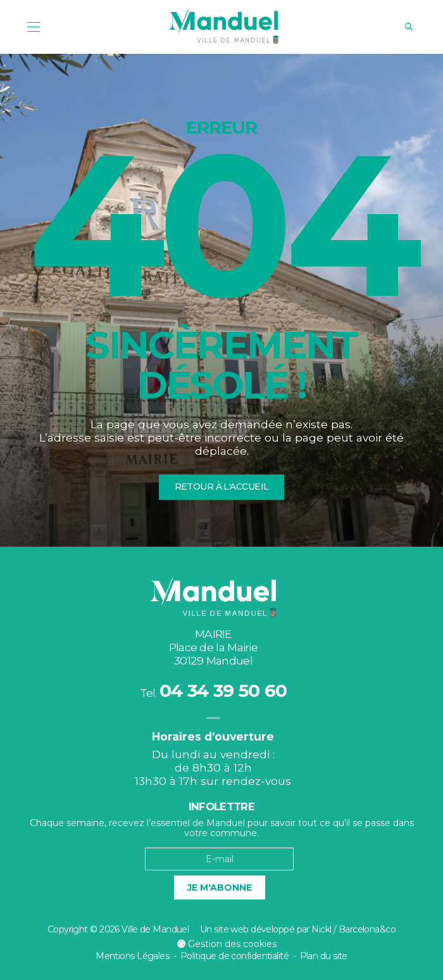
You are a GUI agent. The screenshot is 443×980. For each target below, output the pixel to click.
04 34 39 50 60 (223, 690)
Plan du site (324, 956)
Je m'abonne (220, 888)
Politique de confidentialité (234, 956)
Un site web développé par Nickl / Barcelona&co (298, 929)
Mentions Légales (132, 956)
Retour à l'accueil (222, 487)
